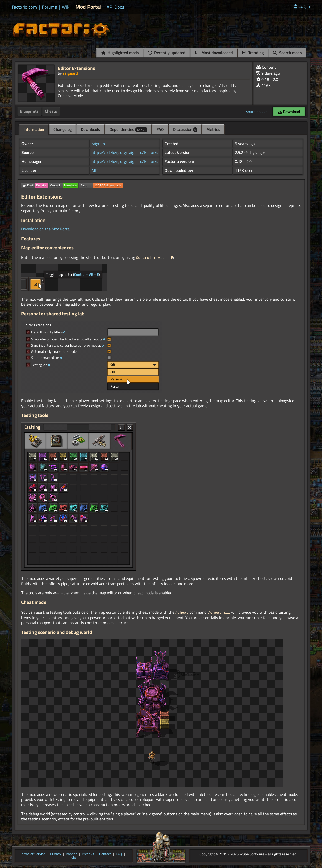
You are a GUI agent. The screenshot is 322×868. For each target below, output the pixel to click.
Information (34, 129)
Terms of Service (33, 854)
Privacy (56, 854)
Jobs (74, 857)
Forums (49, 7)
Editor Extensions (76, 68)
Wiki (66, 7)
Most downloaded (214, 53)
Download (289, 112)
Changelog (63, 129)
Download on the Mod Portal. (46, 229)
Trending (253, 53)
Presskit (88, 854)
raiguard (70, 73)
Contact (105, 854)
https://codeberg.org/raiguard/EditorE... (125, 152)
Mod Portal (88, 7)
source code (256, 112)
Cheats (51, 111)
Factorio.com (24, 7)
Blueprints (29, 111)
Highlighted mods (120, 53)
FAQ (160, 129)
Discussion (185, 129)
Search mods (287, 53)
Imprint (71, 854)
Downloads (91, 129)
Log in (302, 6)
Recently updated (167, 53)
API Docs (115, 7)
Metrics (213, 129)
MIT (95, 170)
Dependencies (128, 129)
